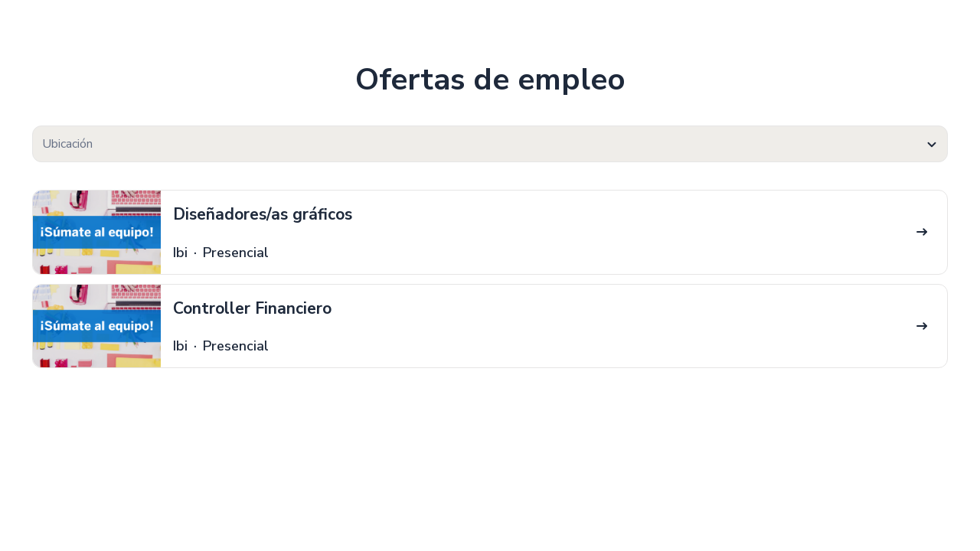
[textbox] (490, 144)
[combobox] (490, 144)
